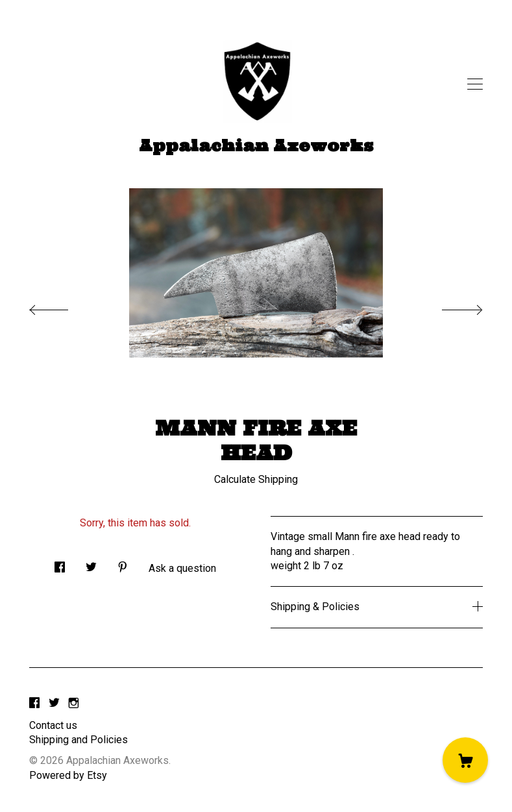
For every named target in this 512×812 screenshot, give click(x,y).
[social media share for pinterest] (123, 564)
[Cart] (465, 760)
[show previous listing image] (62, 306)
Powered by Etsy (68, 775)
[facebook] (34, 704)
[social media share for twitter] (91, 564)
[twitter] (54, 704)
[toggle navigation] (475, 84)
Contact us (53, 725)
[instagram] (74, 704)
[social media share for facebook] (60, 564)
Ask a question (182, 568)
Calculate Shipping (256, 479)
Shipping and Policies (79, 740)
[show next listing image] (450, 306)
